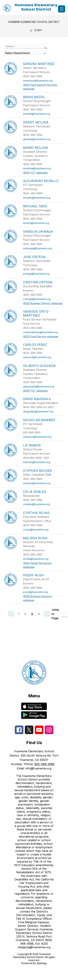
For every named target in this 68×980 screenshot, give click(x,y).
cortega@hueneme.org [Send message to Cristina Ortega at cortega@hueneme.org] (37, 299)
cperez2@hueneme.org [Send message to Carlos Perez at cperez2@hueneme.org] (37, 357)
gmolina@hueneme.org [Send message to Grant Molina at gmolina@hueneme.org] (37, 139)
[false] (27, 46)
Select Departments (17, 53)
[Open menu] (62, 9)
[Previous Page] (11, 614)
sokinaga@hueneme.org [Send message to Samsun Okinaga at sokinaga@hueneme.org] (37, 248)
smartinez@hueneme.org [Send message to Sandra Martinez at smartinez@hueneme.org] (38, 81)
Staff (38, 30)
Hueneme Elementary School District (34, 22)
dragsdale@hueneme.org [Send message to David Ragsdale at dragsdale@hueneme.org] (38, 411)
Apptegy (42, 963)
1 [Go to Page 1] (19, 614)
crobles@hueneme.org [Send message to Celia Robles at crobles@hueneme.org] (37, 504)
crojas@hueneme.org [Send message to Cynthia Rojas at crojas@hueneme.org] (36, 530)
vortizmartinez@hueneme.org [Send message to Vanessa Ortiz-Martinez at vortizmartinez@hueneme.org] (40, 332)
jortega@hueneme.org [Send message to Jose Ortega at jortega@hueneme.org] (36, 274)
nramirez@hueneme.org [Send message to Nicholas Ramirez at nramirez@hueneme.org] (37, 437)
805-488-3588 (44, 764)
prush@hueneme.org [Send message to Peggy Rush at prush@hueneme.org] (35, 592)
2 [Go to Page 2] (25, 614)
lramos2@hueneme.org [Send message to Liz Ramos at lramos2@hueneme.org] (37, 462)
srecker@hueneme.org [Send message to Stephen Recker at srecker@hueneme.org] (37, 483)
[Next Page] (47, 614)
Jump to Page (55, 614)
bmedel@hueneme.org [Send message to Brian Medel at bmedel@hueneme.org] (37, 114)
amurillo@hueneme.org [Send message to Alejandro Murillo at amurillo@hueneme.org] (37, 198)
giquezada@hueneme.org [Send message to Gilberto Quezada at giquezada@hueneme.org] (38, 386)
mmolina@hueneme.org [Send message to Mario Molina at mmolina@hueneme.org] (37, 168)
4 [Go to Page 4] (39, 614)
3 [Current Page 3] (32, 614)
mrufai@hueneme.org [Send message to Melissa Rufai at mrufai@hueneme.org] (36, 559)
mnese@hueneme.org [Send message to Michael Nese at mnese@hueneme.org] (36, 223)
